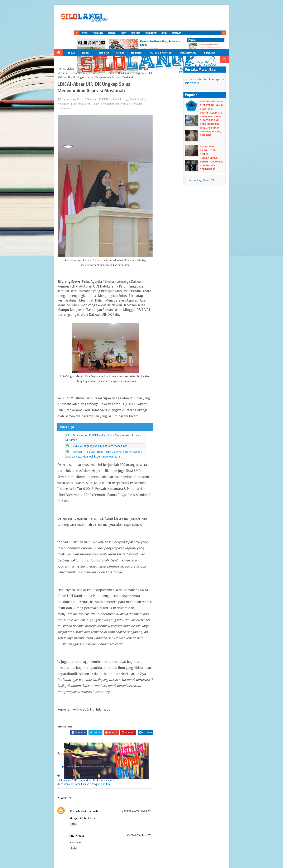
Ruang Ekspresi (136, 34)
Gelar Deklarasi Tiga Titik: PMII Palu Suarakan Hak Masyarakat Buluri (230, 95)
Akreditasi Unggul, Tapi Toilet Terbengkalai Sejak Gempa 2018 (230, 125)
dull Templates (53, 863)
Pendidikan (162, 34)
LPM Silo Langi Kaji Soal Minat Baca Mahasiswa (74, 470)
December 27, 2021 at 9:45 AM (168, 749)
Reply (48, 763)
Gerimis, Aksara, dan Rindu (230, 107)
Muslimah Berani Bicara (139, 44)
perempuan (162, 44)
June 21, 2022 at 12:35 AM (170, 774)
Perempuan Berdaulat (45, 76)
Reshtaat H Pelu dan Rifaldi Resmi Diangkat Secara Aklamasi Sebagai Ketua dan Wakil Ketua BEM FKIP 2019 (109, 476)
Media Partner (100, 44)
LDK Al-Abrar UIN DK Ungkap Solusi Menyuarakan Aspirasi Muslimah (87, 464)
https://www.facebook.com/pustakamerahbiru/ (223, 56)
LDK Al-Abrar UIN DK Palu (57, 44)
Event (61, 34)
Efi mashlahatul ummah (58, 750)
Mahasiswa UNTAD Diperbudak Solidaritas (228, 139)
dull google (110, 863)
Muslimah (117, 44)
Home (36, 44)
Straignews (53, 48)
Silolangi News (214, 155)
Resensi (111, 34)
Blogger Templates (75, 863)
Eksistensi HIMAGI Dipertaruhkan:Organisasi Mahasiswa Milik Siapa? (230, 80)
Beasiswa (185, 34)
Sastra (78, 34)
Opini (94, 34)
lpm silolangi (82, 44)
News (45, 34)
